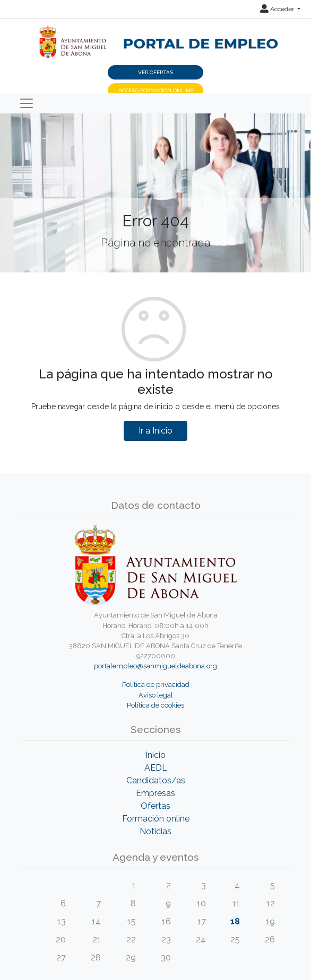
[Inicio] (156, 36)
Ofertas (155, 806)
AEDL (156, 768)
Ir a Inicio (155, 431)
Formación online (156, 819)
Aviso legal (156, 695)
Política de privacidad (156, 685)
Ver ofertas (155, 72)
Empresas (155, 793)
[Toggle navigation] (27, 103)
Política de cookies (155, 705)
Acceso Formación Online (156, 90)
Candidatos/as (156, 780)
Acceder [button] (278, 9)
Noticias (155, 831)
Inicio (155, 755)
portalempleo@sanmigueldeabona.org (155, 666)
